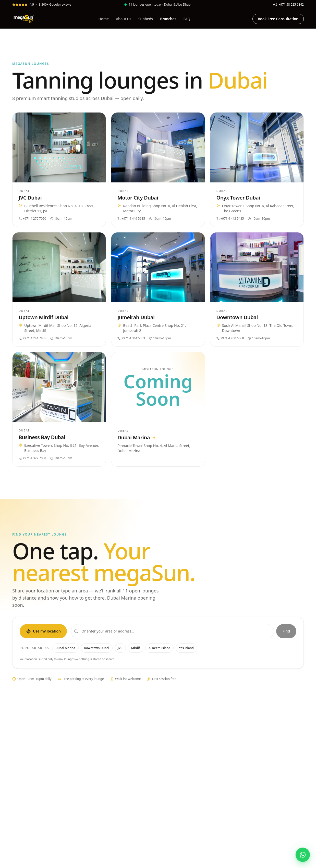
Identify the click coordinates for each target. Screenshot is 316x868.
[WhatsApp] (289, 4)
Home (104, 19)
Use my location (43, 631)
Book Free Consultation (278, 19)
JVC (120, 648)
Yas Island (186, 648)
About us (124, 19)
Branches (168, 19)
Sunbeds (146, 19)
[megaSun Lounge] (24, 19)
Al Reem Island (159, 648)
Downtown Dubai (97, 648)
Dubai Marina (65, 648)
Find (286, 631)
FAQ (187, 19)
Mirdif (136, 648)
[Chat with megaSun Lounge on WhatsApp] (303, 855)
